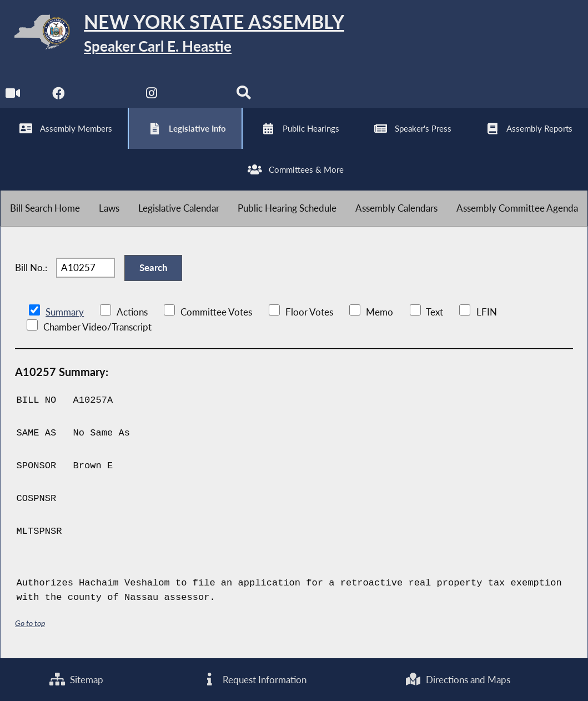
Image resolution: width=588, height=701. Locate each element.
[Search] (244, 95)
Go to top (30, 623)
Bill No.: (31, 267)
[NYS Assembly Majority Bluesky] (198, 95)
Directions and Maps (458, 680)
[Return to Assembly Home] (172, 34)
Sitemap (76, 680)
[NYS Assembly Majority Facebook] (59, 95)
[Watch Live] (12, 95)
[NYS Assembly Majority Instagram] (151, 95)
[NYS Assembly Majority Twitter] (105, 95)
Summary (65, 312)
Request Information (254, 680)
